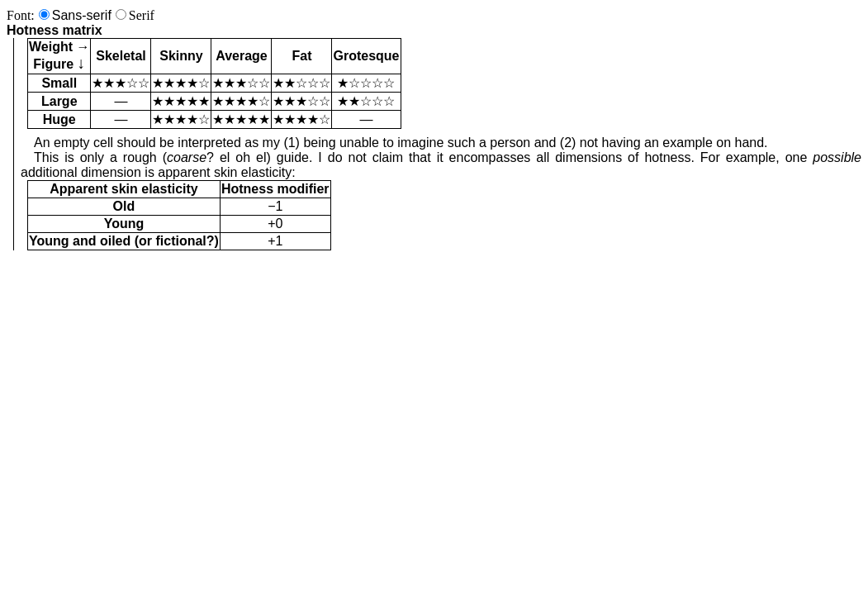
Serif (142, 15)
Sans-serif (82, 15)
